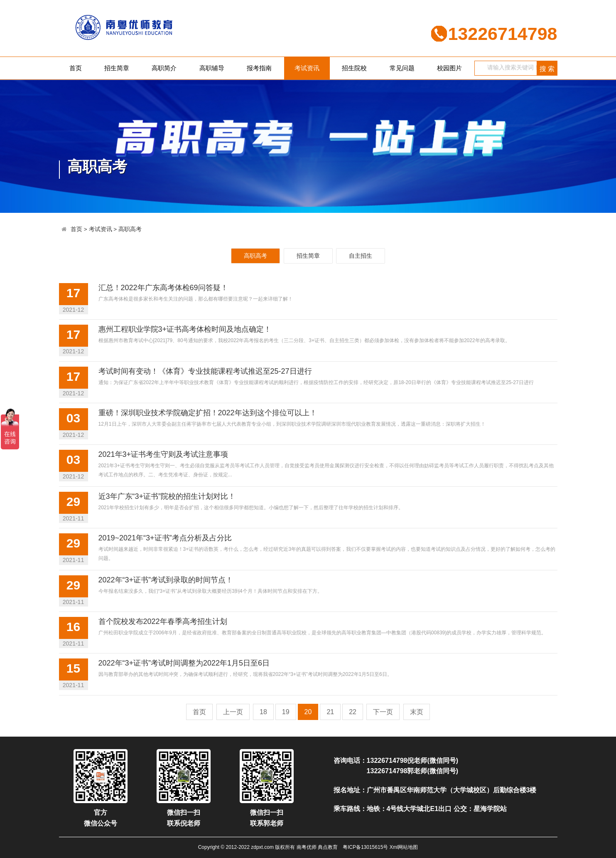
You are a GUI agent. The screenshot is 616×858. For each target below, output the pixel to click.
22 (353, 712)
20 (308, 712)
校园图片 (449, 68)
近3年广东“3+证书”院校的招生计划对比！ (167, 496)
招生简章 (117, 68)
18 (263, 712)
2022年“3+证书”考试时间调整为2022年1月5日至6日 (184, 663)
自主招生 (361, 256)
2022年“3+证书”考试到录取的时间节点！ (166, 580)
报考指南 (259, 68)
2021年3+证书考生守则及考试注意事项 (163, 454)
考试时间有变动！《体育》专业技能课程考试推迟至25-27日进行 (205, 371)
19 (286, 712)
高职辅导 (212, 68)
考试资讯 (307, 68)
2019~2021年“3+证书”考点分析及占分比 (165, 538)
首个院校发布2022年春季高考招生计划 (163, 621)
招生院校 (354, 68)
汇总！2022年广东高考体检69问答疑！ (163, 288)
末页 (417, 712)
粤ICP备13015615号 (365, 847)
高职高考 (130, 229)
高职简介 (164, 68)
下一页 (383, 712)
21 (330, 712)
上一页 (233, 712)
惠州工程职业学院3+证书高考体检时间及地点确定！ (185, 329)
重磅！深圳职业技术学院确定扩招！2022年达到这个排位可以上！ (208, 413)
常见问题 (402, 68)
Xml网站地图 (404, 847)
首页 (76, 68)
